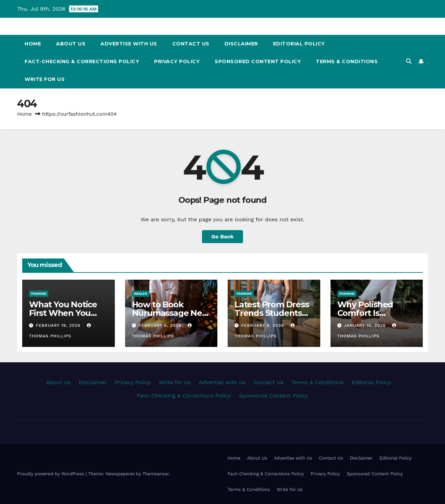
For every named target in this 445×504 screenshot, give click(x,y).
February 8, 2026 (161, 325)
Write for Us (45, 79)
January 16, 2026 (366, 325)
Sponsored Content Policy (258, 61)
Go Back (223, 236)
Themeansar (156, 474)
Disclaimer (241, 44)
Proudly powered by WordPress (51, 474)
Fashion (39, 293)
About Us (71, 44)
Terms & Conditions (347, 61)
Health (141, 293)
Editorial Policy (299, 44)
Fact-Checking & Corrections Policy (82, 61)
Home (33, 44)
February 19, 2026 (59, 325)
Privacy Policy (177, 61)
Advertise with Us (129, 44)
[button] (409, 61)
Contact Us (191, 44)
